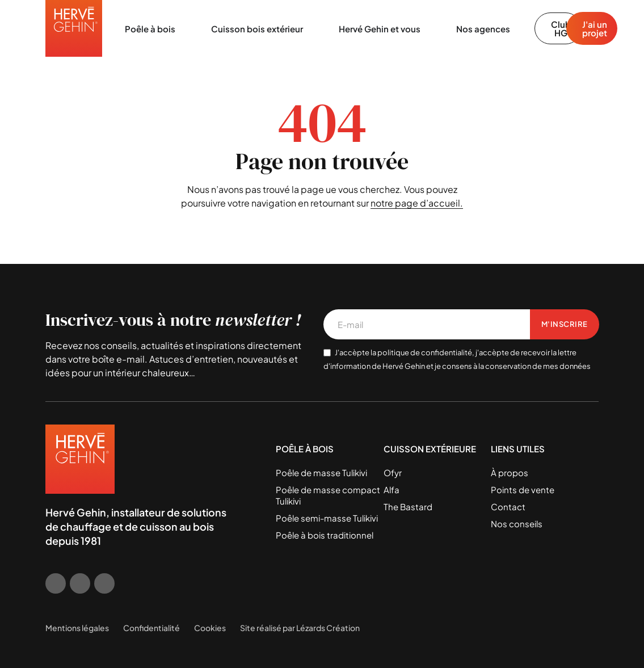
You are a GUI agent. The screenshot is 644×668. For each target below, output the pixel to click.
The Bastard (408, 507)
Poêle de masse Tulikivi (321, 472)
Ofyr (393, 472)
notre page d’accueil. (417, 203)
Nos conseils (517, 524)
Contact (508, 507)
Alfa (392, 490)
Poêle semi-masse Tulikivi (327, 518)
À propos (510, 472)
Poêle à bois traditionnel (325, 535)
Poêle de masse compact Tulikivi (328, 495)
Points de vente (523, 490)
